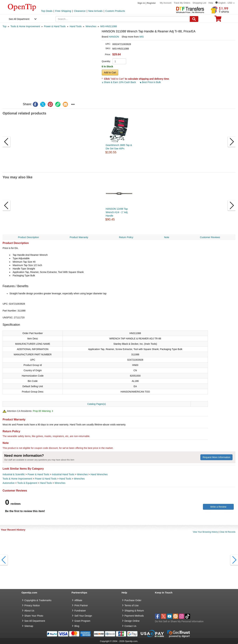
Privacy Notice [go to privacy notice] (32, 605)
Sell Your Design (83, 616)
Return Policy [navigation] (126, 237)
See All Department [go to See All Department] (35, 621)
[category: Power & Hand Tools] (55, 26)
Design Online (132, 621)
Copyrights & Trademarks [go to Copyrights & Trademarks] (38, 600)
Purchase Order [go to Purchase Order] (133, 600)
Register (151, 3)
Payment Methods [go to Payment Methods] (134, 616)
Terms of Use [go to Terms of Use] (132, 605)
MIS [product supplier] (142, 37)
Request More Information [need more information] (216, 457)
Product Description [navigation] (28, 237)
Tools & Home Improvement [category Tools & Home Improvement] (17, 479)
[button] (225, 3)
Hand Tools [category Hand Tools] (65, 479)
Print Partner (81, 605)
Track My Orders (182, 3)
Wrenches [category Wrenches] (82, 474)
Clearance (80, 11)
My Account (166, 3)
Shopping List (199, 3)
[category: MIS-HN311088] (109, 26)
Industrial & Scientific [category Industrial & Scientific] (14, 474)
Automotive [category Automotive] (9, 483)
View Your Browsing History (205, 532)
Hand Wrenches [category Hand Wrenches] (99, 474)
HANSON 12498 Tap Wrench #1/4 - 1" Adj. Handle (117, 212)
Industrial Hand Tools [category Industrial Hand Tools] (63, 474)
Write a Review (218, 507)
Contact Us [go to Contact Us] (130, 626)
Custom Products (115, 11)
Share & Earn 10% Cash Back (119, 82)
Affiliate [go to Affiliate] (78, 600)
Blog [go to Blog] (77, 626)
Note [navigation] (167, 237)
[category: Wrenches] (91, 26)
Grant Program (82, 621)
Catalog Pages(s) (97, 404)
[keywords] (123, 19)
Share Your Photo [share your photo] (34, 616)
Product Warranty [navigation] (79, 237)
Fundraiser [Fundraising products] (80, 611)
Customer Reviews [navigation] (210, 237)
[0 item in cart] (218, 20)
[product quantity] (119, 61)
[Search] (194, 19)
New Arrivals (95, 11)
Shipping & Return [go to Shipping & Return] (134, 611)
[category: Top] (5, 26)
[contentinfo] (22, 7)
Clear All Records (227, 532)
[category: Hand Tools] (76, 26)
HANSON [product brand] (114, 37)
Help (211, 3)
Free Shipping (63, 11)
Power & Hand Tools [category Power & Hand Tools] (38, 474)
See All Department (19, 19)
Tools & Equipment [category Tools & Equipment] (27, 483)
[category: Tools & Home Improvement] (25, 26)
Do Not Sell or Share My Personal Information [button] (179, 621)
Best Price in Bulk (150, 82)
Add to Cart (110, 72)
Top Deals (47, 11)
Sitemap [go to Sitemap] (29, 626)
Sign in (141, 3)
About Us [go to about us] (29, 611)
